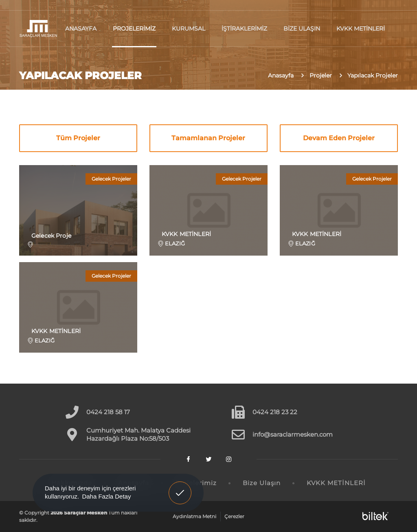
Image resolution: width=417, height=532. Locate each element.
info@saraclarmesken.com (293, 434)
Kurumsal (189, 29)
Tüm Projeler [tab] (78, 138)
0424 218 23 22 (275, 412)
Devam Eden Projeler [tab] (339, 138)
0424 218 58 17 (108, 412)
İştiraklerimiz (244, 29)
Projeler (321, 75)
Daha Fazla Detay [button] (106, 496)
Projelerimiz (134, 29)
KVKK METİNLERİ (361, 29)
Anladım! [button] (180, 487)
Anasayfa (81, 29)
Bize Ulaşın (302, 29)
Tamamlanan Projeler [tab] (208, 138)
